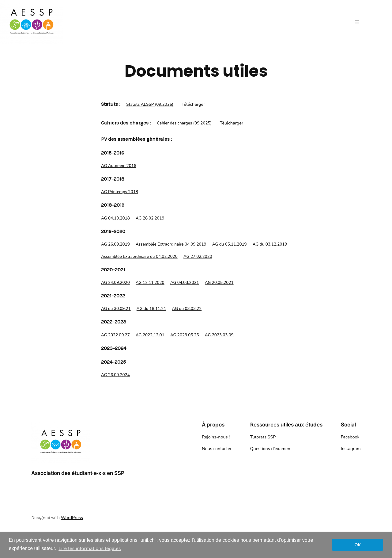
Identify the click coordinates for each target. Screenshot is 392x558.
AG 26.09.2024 (115, 375)
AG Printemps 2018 (120, 192)
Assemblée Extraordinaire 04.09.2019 (171, 244)
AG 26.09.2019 (115, 244)
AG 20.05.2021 (219, 283)
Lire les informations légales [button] (90, 548)
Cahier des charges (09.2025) (184, 123)
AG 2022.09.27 (115, 335)
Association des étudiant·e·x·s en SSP (78, 473)
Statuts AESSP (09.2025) (150, 104)
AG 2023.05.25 (185, 335)
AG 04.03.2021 (185, 283)
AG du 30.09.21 (116, 309)
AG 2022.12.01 (150, 335)
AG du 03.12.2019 (270, 244)
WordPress (72, 518)
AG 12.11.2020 (150, 283)
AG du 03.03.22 (187, 309)
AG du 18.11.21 (151, 309)
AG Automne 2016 (119, 166)
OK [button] (358, 545)
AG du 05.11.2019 (230, 244)
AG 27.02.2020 (198, 256)
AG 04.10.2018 (115, 218)
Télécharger (193, 104)
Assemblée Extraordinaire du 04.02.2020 (139, 256)
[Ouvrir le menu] (357, 22)
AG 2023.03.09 (219, 335)
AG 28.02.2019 (150, 218)
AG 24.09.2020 (115, 283)
